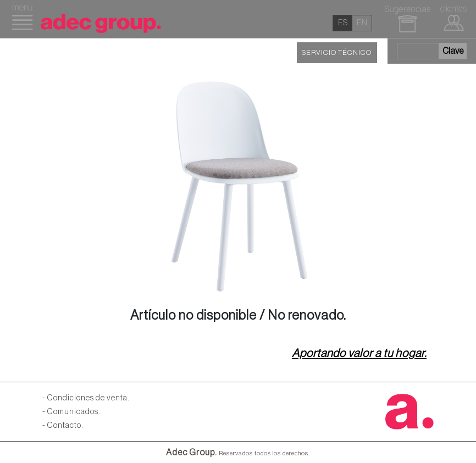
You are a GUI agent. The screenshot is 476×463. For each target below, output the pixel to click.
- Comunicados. (71, 412)
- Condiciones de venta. (86, 398)
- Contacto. (63, 425)
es (343, 23)
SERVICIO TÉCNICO (337, 53)
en (362, 23)
